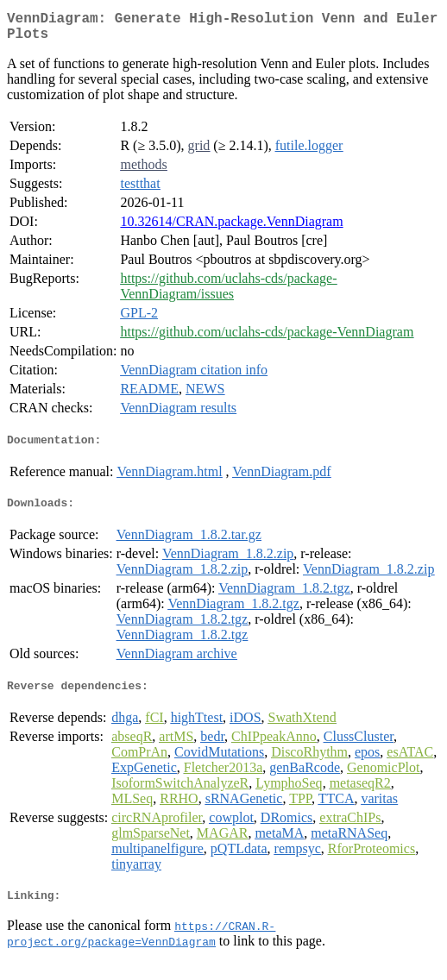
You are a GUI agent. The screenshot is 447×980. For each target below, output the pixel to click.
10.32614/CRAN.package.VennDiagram (231, 228)
